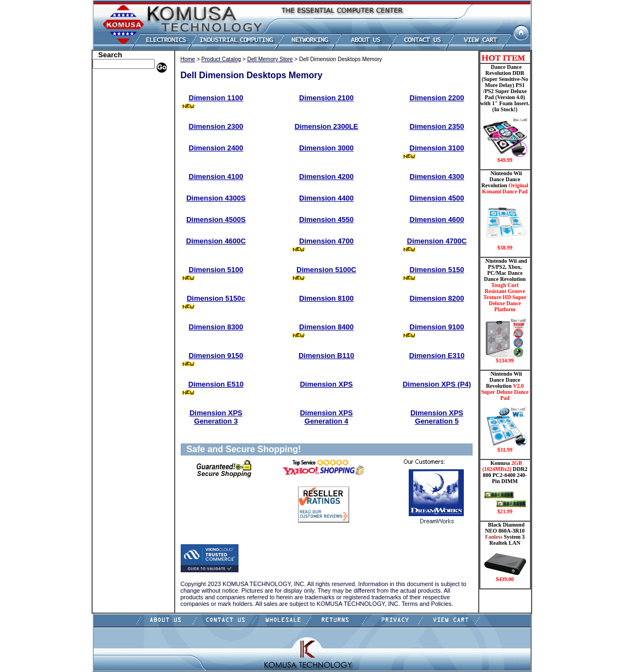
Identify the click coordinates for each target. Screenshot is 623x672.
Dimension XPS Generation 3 (216, 417)
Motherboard (114, 192)
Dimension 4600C (216, 241)
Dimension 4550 (326, 220)
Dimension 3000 (326, 148)
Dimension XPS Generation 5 (437, 417)
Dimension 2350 (437, 126)
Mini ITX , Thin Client (128, 183)
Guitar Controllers (122, 266)
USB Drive (110, 250)
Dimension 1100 (216, 98)
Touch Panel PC (118, 208)
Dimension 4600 (437, 220)
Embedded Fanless (122, 159)
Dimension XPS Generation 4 (326, 417)
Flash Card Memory (124, 167)
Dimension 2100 (326, 98)
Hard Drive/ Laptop (124, 142)
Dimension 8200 (437, 298)
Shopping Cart (116, 274)
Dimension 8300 (216, 327)
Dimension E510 (216, 384)
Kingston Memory (121, 109)
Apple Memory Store (125, 84)
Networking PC (117, 200)
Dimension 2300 (216, 126)
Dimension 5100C (326, 270)
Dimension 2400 (216, 148)
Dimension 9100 (437, 327)
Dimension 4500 (437, 198)
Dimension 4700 (326, 241)
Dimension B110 (326, 356)
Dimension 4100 (216, 177)
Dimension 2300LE (327, 126)
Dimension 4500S (216, 220)
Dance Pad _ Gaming (125, 126)
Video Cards (113, 216)
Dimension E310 (437, 356)
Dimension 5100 (216, 270)
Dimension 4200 (326, 177)
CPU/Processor (117, 117)
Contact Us (111, 283)
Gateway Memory (121, 258)
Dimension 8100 (326, 298)
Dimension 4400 (326, 198)
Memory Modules (120, 175)
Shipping (108, 233)
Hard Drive (112, 134)
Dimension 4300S (216, 198)
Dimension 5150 (437, 270)
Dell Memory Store (122, 93)
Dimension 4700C (437, 241)
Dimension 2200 (437, 98)
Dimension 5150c (216, 298)
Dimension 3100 (437, 148)
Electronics (111, 150)
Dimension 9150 (216, 356)
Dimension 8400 (326, 327)
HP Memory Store (121, 101)
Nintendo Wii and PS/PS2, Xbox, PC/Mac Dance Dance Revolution (505, 311)
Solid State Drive (119, 241)
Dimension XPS (326, 384)
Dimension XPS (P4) (437, 384)
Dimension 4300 (437, 177)
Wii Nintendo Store (123, 225)
